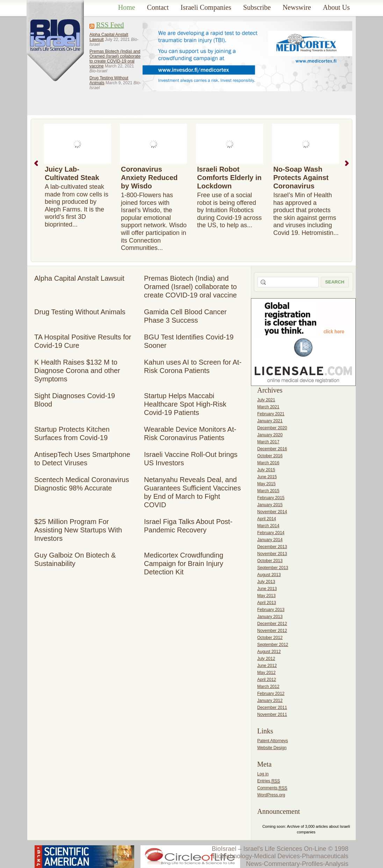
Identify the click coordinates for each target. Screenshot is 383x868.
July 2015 (266, 470)
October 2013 (270, 561)
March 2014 (268, 526)
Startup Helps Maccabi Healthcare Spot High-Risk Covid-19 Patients (185, 404)
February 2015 (271, 498)
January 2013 (270, 617)
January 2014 (270, 540)
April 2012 (267, 680)
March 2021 (268, 407)
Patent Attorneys (273, 741)
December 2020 (272, 428)
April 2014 (267, 519)
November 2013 (272, 554)
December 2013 (272, 547)
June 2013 (267, 589)
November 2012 (272, 631)
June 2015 (267, 477)
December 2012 (272, 624)
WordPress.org (271, 795)
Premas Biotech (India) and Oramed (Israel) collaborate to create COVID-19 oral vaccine (115, 59)
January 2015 (270, 505)
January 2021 (270, 421)
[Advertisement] (169, 63)
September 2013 (273, 568)
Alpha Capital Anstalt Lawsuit (79, 278)
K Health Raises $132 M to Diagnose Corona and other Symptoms (77, 371)
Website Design (272, 748)
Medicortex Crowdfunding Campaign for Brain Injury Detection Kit (184, 564)
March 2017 (268, 442)
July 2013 (266, 582)
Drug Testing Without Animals (80, 312)
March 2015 (268, 491)
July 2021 (266, 400)
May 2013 (266, 596)
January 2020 (270, 435)
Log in (263, 774)
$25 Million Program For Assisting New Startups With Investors (78, 530)
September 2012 (273, 645)
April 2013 (267, 603)
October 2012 (270, 638)
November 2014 (272, 512)
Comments (272, 788)
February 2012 (271, 694)
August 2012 (269, 652)
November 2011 (272, 715)
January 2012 (270, 701)
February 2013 (271, 610)
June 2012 (267, 666)
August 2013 (269, 575)
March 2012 (268, 687)
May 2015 (266, 484)
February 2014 (271, 533)
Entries (269, 781)
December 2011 (272, 708)
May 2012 (266, 673)
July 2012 (266, 659)
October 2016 (270, 456)
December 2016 (272, 449)
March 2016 (268, 463)
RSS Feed (110, 25)
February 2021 (271, 414)
